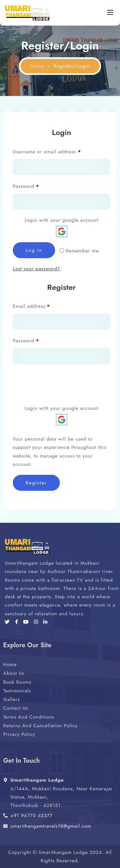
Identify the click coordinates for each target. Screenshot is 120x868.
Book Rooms (17, 682)
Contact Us (16, 708)
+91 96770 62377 (32, 816)
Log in (34, 250)
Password (36, 186)
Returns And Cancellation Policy (40, 726)
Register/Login (72, 66)
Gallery (12, 699)
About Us (14, 673)
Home (37, 66)
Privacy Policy (19, 734)
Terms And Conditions (29, 717)
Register (36, 483)
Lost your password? (36, 269)
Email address (42, 306)
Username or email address (57, 151)
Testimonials (17, 691)
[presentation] (61, 383)
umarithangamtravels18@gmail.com (51, 826)
